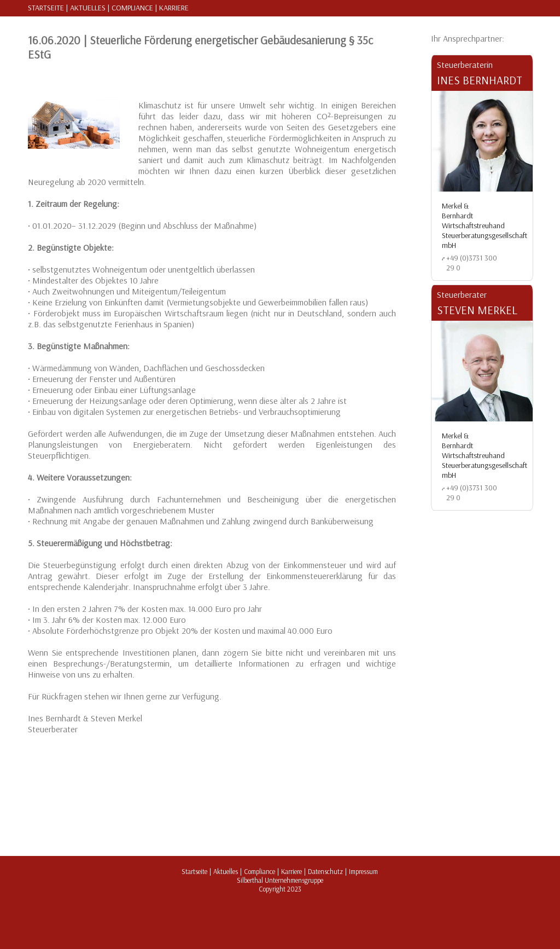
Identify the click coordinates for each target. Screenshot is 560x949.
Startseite (46, 8)
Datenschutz (325, 871)
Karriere (174, 8)
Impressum (363, 871)
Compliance (132, 8)
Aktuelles (88, 8)
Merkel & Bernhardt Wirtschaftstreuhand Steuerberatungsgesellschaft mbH (485, 225)
